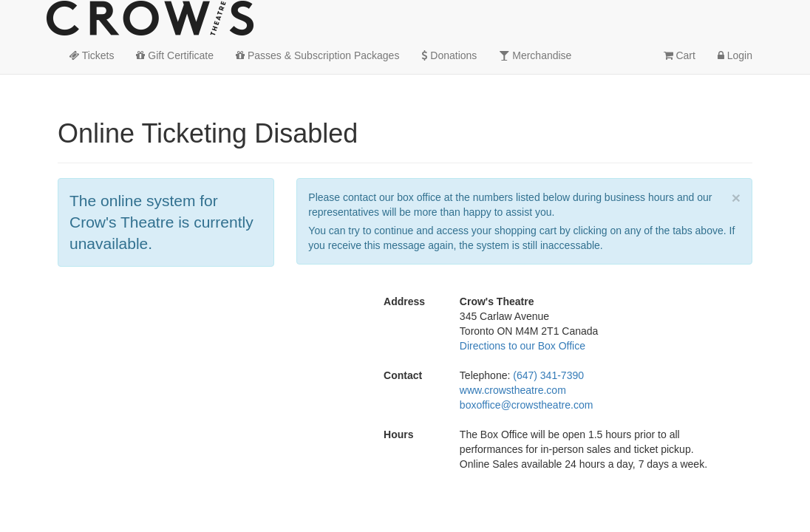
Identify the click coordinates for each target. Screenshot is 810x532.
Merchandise (535, 55)
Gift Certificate (175, 55)
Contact (403, 375)
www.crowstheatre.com (513, 390)
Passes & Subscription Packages (317, 55)
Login (735, 55)
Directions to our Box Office (523, 346)
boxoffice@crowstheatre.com (526, 405)
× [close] (736, 198)
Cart (680, 55)
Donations (449, 55)
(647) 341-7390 (548, 375)
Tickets (91, 55)
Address (404, 301)
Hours (398, 434)
